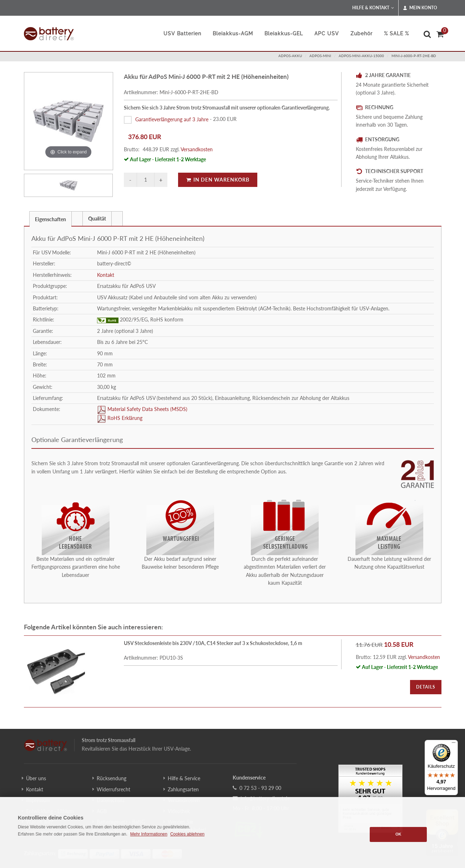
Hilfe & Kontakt (373, 8)
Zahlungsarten (183, 789)
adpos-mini (320, 56)
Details (426, 687)
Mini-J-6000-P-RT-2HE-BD (414, 56)
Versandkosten (197, 149)
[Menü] (454, 744)
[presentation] (77, 219)
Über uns (36, 778)
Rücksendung (112, 778)
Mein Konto (420, 8)
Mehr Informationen (149, 834)
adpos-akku (290, 56)
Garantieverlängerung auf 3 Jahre (172, 119)
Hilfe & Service (184, 778)
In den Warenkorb (218, 180)
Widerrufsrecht (113, 789)
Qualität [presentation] (97, 219)
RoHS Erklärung (124, 418)
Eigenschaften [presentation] (50, 219)
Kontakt (106, 275)
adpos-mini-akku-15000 (361, 56)
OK (398, 834)
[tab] (50, 219)
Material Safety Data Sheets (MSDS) (147, 409)
